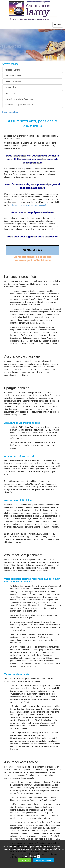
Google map (31, 856)
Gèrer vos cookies (10, 112)
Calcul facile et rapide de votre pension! (29, 205)
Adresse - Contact (13, 70)
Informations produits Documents (19, 99)
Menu (58, 25)
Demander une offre (13, 76)
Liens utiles (10, 93)
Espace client (11, 87)
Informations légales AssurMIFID (19, 105)
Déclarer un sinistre (13, 81)
